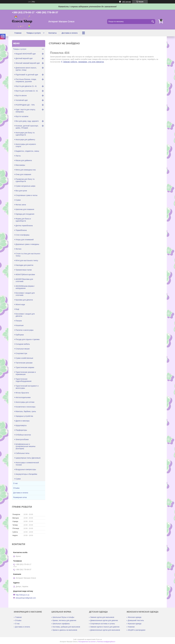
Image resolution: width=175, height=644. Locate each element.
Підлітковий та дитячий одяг (27, 75)
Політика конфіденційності (106, 642)
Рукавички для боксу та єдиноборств (25, 180)
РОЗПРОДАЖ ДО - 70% (25, 105)
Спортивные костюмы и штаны (103, 624)
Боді (17, 309)
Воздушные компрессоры (26, 469)
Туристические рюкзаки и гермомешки (26, 373)
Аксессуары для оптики (25, 402)
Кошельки (20, 325)
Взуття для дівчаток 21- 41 (26, 86)
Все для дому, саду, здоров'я (27, 121)
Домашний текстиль (136, 620)
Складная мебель (23, 344)
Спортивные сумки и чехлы (27, 195)
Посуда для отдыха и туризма (28, 339)
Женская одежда (135, 617)
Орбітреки (20, 335)
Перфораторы (21, 430)
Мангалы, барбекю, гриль (26, 411)
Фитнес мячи (21, 205)
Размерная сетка (20, 497)
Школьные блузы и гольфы (63, 617)
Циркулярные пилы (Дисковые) (28, 458)
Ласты (18, 156)
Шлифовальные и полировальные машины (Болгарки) (26, 446)
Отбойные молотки (23, 435)
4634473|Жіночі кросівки (25, 274)
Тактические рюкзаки (24, 363)
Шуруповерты (21, 425)
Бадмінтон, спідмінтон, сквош (27, 151)
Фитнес (19, 249)
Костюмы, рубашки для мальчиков (66, 627)
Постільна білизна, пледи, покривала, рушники (26, 80)
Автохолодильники (23, 397)
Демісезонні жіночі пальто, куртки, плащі (26, 69)
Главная (18, 33)
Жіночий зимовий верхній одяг (28, 63)
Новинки (131, 627)
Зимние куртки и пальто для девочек (105, 627)
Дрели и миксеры (23, 421)
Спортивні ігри (21, 353)
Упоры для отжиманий (25, 240)
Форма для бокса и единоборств (23, 220)
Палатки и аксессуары (25, 330)
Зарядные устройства (24, 416)
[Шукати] (153, 22)
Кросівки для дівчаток (24, 300)
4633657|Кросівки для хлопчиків (24, 280)
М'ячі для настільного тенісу (27, 260)
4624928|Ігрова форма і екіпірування (25, 287)
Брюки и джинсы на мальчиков (65, 630)
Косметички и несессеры (26, 407)
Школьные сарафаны (61, 624)
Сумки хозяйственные (24, 358)
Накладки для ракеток (24, 265)
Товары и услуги (33, 33)
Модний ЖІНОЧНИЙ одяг (26, 54)
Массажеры (20, 165)
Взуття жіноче (21, 96)
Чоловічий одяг (22, 100)
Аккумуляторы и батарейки (26, 474)
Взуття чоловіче (22, 116)
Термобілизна (21, 230)
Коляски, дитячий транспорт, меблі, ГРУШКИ (27, 127)
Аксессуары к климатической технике (27, 464)
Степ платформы (23, 235)
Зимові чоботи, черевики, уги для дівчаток (84, 62)
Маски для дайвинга (24, 160)
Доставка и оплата (70, 33)
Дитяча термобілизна (24, 226)
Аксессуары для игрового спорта (26, 145)
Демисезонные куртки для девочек (104, 620)
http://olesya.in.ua (23, 595)
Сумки (18, 200)
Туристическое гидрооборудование (24, 380)
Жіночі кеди (20, 304)
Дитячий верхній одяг (24, 58)
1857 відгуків (127, 2)
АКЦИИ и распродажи (137, 630)
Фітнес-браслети (22, 393)
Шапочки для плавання (25, 209)
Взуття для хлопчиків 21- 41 (27, 91)
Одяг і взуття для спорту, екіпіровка (26, 111)
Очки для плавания (23, 174)
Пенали (19, 321)
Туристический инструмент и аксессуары (27, 387)
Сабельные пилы (23, 453)
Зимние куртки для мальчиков (102, 617)
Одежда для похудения (25, 214)
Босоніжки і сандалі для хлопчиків (25, 294)
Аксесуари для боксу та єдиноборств (25, 134)
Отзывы (16, 488)
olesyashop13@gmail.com (26, 598)
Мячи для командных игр (26, 170)
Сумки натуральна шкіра (26, 186)
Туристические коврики (25, 367)
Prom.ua (99, 639)
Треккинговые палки (24, 270)
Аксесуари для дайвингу (25, 140)
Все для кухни (21, 191)
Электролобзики (22, 439)
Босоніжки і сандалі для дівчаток (25, 315)
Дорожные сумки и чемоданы (27, 244)
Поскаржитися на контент (87, 642)
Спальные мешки (23, 349)
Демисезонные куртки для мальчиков (105, 630)
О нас (16, 483)
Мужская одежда (135, 624)
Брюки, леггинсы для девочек (64, 620)
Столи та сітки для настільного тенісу (28, 255)
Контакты (53, 33)
